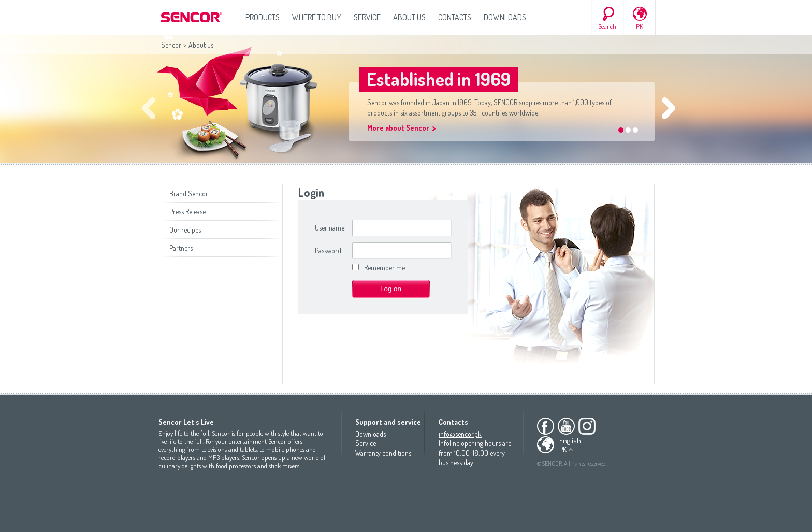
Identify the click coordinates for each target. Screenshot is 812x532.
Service (367, 17)
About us (409, 17)
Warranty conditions (383, 453)
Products (263, 17)
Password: (329, 250)
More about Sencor (398, 128)
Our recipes (185, 230)
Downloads (505, 17)
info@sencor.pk (460, 434)
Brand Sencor (189, 193)
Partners (181, 248)
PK (640, 26)
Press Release (187, 212)
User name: (330, 228)
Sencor (171, 45)
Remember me (385, 268)
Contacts (455, 17)
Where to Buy (317, 17)
